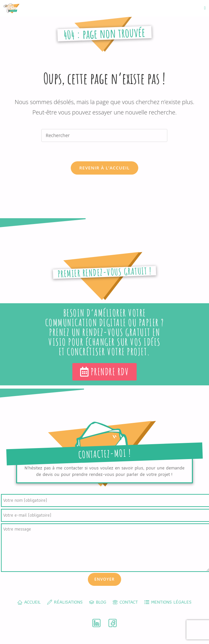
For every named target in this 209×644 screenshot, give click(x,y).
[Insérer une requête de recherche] (104, 135)
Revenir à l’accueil (104, 168)
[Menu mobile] (205, 8)
